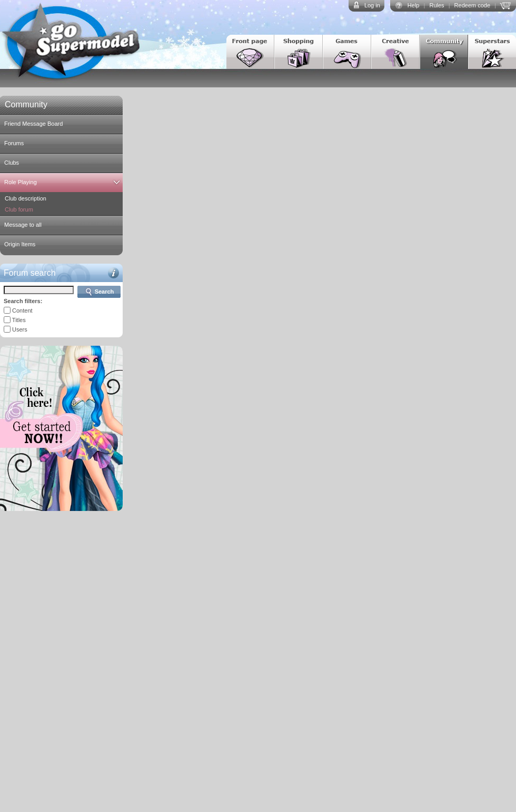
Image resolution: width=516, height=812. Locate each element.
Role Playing (21, 182)
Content (22, 310)
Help (414, 5)
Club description (26, 198)
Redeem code (473, 5)
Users (20, 329)
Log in (372, 5)
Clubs (12, 163)
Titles (19, 320)
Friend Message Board (33, 124)
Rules (436, 5)
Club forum (19, 209)
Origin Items (20, 244)
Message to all (23, 225)
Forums (14, 143)
